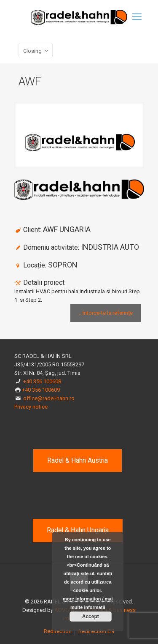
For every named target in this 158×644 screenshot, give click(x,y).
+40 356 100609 (41, 390)
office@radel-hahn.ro (49, 398)
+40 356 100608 (42, 381)
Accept (91, 617)
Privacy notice (31, 407)
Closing (36, 51)
